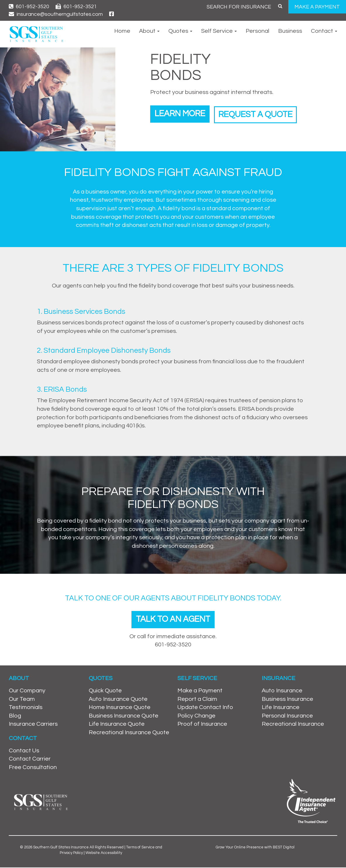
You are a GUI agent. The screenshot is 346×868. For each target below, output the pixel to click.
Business (290, 31)
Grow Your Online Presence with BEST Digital (255, 848)
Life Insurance (281, 708)
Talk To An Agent (173, 620)
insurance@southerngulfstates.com (56, 14)
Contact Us (24, 751)
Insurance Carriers (33, 725)
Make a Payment (200, 691)
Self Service (219, 31)
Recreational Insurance (293, 725)
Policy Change (196, 716)
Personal (257, 31)
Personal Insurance (287, 716)
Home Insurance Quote (120, 708)
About (149, 31)
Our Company (27, 691)
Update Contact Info (205, 708)
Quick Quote (105, 691)
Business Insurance (287, 700)
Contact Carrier (30, 760)
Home (122, 31)
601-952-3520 (29, 7)
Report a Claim (197, 700)
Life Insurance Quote (117, 725)
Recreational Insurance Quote (129, 733)
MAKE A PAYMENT (317, 7)
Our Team (22, 700)
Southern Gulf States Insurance (61, 848)
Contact (324, 31)
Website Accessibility (104, 853)
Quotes (180, 31)
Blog (15, 716)
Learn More (182, 113)
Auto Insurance (282, 691)
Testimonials (26, 708)
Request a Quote (262, 113)
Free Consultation (33, 768)
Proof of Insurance (202, 725)
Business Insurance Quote (124, 716)
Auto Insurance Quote (118, 700)
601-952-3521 (76, 7)
